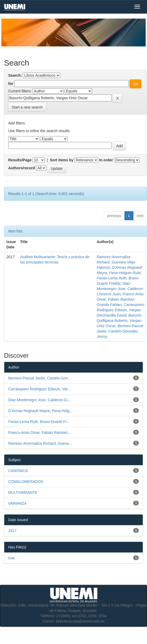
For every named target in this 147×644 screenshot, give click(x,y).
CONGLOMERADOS (26, 482)
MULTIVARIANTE (23, 492)
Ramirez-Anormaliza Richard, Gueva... (40, 443)
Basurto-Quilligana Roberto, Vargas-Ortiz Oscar (119, 321)
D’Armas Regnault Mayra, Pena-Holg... (40, 411)
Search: (15, 75)
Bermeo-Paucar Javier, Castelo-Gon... (40, 378)
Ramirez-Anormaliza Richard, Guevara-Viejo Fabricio (116, 262)
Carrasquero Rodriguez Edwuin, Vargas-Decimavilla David (120, 310)
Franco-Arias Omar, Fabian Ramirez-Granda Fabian (120, 299)
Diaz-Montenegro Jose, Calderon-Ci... (39, 400)
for (11, 84)
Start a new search (27, 107)
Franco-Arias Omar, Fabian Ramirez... (40, 433)
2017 (12, 531)
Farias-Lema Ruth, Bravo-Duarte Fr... (39, 422)
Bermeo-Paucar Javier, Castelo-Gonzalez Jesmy (120, 331)
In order (106, 160)
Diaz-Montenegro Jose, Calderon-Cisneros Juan (120, 289)
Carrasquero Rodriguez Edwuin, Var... (39, 389)
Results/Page (20, 160)
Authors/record (22, 168)
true (11, 558)
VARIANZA (17, 503)
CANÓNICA (18, 471)
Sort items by (62, 160)
